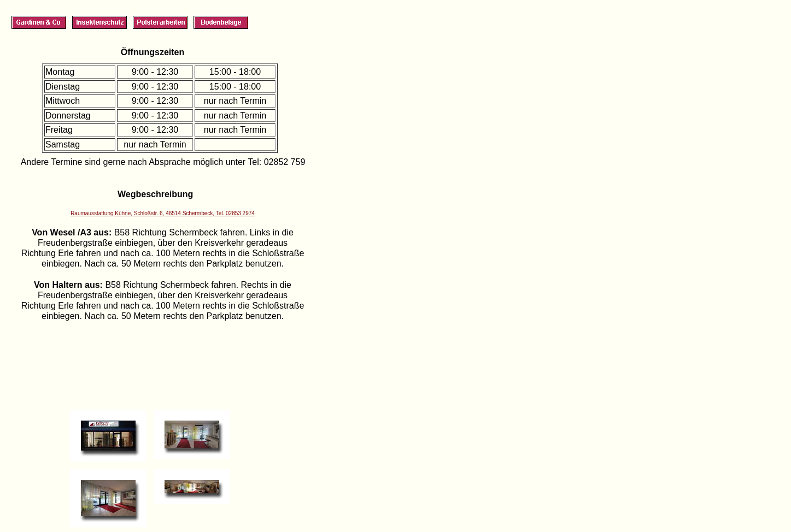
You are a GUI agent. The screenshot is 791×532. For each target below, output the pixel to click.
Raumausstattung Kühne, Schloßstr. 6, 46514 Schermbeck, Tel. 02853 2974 (163, 213)
